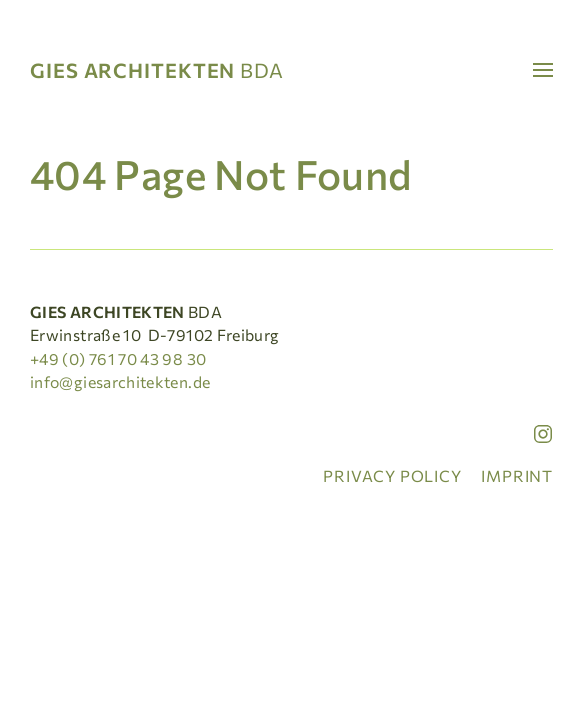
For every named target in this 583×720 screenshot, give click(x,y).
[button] (535, 70)
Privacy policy (392, 475)
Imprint (517, 475)
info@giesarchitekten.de (120, 381)
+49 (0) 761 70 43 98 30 (118, 358)
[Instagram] (543, 434)
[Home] (164, 70)
